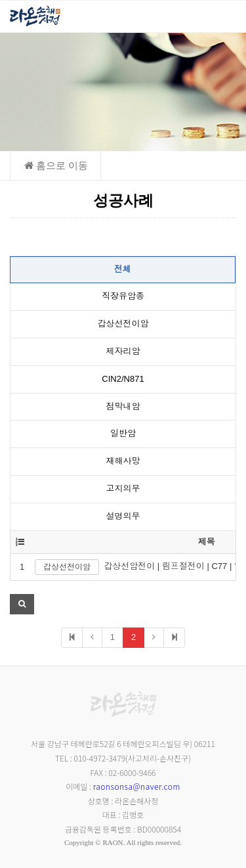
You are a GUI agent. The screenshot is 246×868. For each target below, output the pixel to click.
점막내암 (123, 406)
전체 (123, 269)
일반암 (123, 433)
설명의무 (123, 516)
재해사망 (123, 461)
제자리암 (123, 351)
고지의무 (123, 489)
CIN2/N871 (123, 379)
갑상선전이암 (123, 324)
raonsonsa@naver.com (137, 786)
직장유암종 (123, 296)
